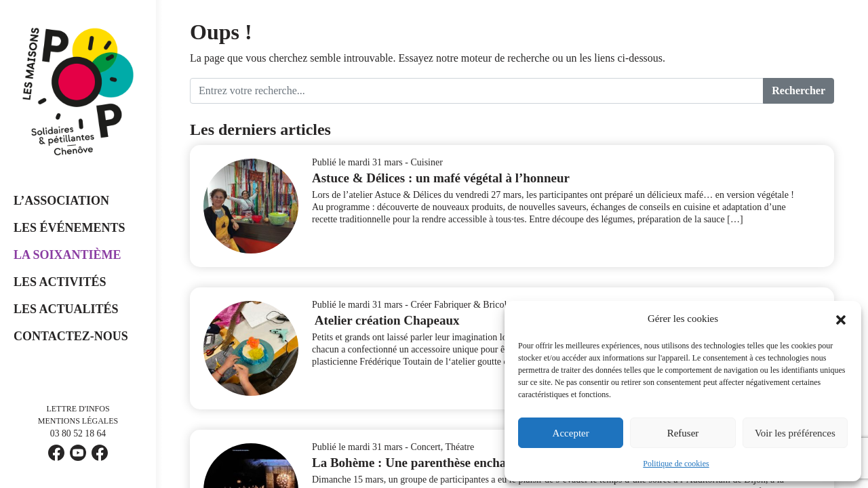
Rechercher (798, 90)
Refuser (683, 433)
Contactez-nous (71, 336)
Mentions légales (78, 421)
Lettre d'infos (78, 409)
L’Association (61, 201)
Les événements (70, 228)
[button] (841, 319)
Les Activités (60, 282)
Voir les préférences (795, 433)
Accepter (571, 433)
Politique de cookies (676, 464)
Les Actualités (66, 309)
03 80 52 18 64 (78, 434)
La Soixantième (67, 255)
